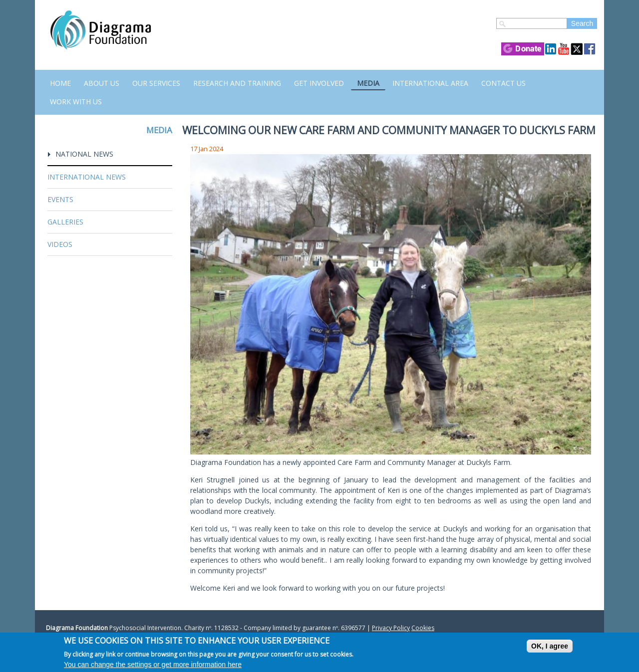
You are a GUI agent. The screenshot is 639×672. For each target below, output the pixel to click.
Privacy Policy (391, 628)
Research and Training (237, 83)
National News (84, 154)
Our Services (156, 83)
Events (60, 199)
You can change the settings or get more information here (153, 665)
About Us (102, 83)
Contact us (503, 83)
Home (60, 83)
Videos (60, 244)
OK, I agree (550, 646)
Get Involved (319, 83)
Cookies (423, 628)
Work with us (76, 102)
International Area (430, 83)
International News (87, 177)
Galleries (65, 222)
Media (368, 83)
